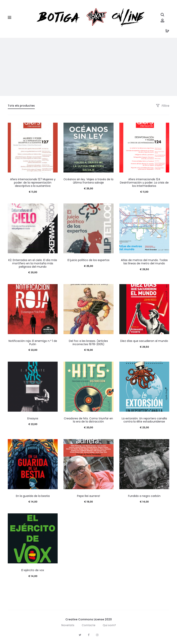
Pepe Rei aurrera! (88, 496)
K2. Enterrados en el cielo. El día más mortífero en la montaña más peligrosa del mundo (33, 263)
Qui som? (109, 625)
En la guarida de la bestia (33, 496)
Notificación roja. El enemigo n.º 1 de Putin (33, 343)
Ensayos (33, 418)
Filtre (163, 106)
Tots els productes (21, 106)
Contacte (88, 625)
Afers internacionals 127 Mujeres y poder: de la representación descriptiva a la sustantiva (33, 183)
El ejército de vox (33, 570)
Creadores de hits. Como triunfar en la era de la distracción (88, 420)
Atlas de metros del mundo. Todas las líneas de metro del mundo (144, 262)
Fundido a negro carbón (144, 496)
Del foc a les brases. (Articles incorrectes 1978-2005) (88, 343)
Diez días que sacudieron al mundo (144, 341)
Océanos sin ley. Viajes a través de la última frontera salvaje (88, 181)
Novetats (68, 625)
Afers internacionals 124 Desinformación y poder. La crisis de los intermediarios (144, 183)
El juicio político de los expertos (88, 260)
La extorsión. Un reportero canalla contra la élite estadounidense (144, 420)
